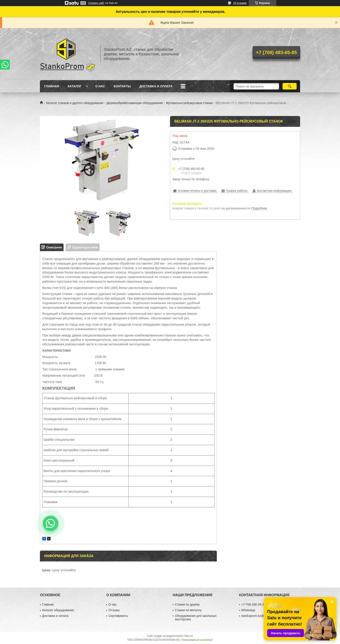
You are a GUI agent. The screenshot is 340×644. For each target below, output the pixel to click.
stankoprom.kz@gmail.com (260, 616)
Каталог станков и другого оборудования (75, 103)
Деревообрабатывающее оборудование (135, 103)
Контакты (122, 86)
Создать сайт (96, 3)
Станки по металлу (188, 610)
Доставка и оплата (156, 86)
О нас (100, 86)
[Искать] (290, 86)
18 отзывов (240, 3)
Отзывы (114, 610)
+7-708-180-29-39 (253, 604)
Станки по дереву (187, 604)
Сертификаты (118, 616)
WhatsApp (248, 610)
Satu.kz (188, 636)
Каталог (75, 86)
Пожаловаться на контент (197, 640)
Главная (52, 86)
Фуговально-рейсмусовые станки (189, 103)
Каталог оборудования (58, 610)
